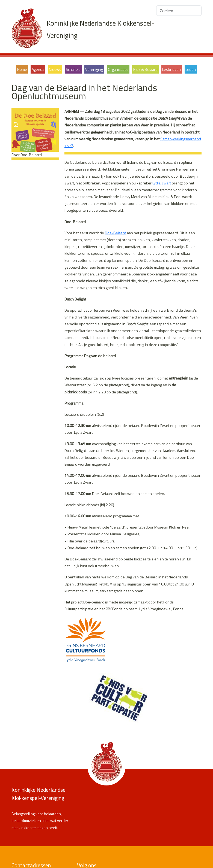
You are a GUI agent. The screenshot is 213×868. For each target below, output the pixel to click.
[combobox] (179, 11)
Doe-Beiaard (116, 233)
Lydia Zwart (162, 183)
